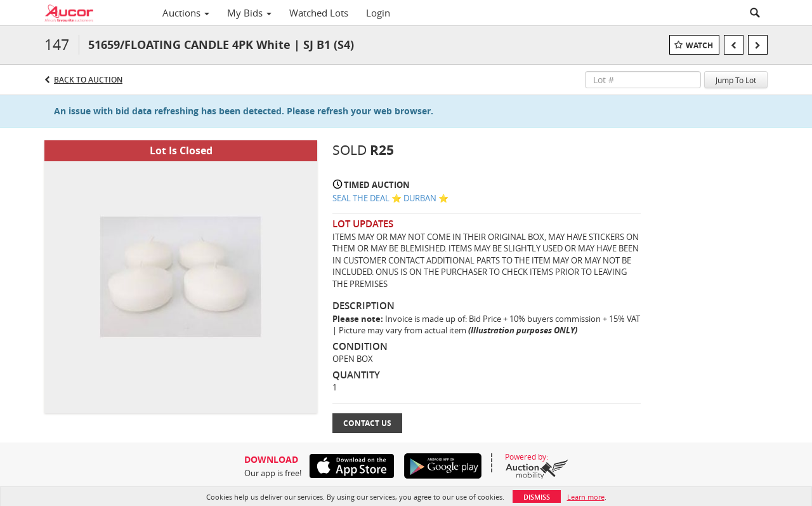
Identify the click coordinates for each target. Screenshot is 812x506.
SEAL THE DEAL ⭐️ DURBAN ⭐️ (390, 198)
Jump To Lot (736, 80)
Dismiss (537, 497)
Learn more (586, 497)
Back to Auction (88, 80)
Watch (699, 45)
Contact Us (367, 423)
